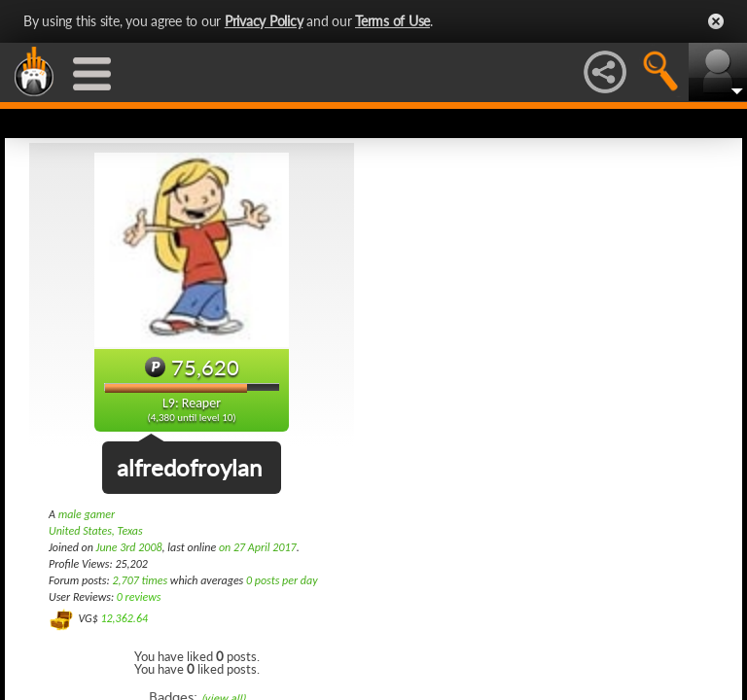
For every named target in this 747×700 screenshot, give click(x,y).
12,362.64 (124, 618)
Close (716, 21)
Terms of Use (392, 21)
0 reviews (139, 597)
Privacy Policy (264, 21)
